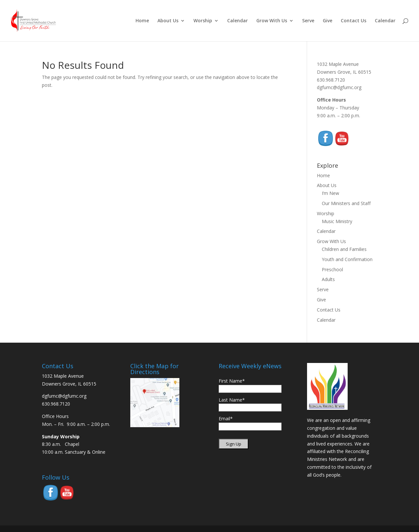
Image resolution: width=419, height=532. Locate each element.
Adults (328, 279)
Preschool (332, 269)
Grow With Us (272, 21)
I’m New (330, 193)
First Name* (232, 381)
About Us (168, 21)
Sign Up (234, 444)
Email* (226, 418)
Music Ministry (337, 221)
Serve (308, 21)
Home (142, 21)
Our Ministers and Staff (346, 203)
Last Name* (232, 400)
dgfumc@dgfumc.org (339, 87)
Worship (203, 21)
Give (328, 21)
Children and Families (344, 249)
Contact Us (354, 21)
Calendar (237, 21)
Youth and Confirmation (347, 259)
